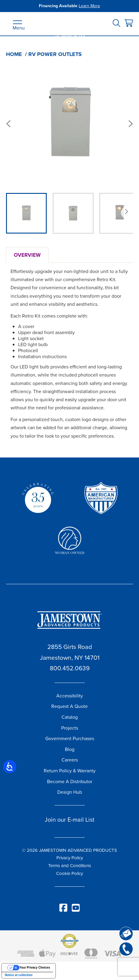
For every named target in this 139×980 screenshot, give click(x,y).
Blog (70, 749)
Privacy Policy (70, 858)
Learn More (89, 6)
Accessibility (70, 696)
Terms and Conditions (70, 866)
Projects (70, 728)
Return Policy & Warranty (70, 771)
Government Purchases (70, 738)
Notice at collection (19, 975)
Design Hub (70, 792)
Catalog (70, 717)
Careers (70, 760)
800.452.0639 (70, 668)
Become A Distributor (70, 782)
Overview (27, 255)
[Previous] (9, 124)
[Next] (130, 124)
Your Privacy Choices (35, 968)
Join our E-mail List (69, 820)
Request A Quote (69, 706)
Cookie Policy (69, 873)
